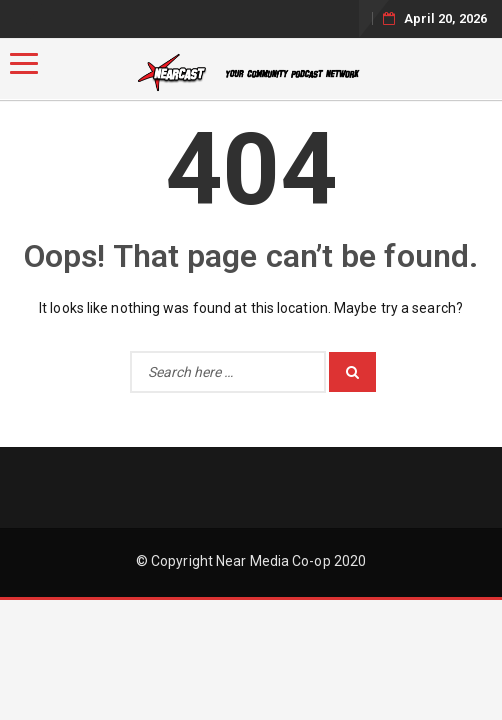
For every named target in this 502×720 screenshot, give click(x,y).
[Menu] (24, 63)
